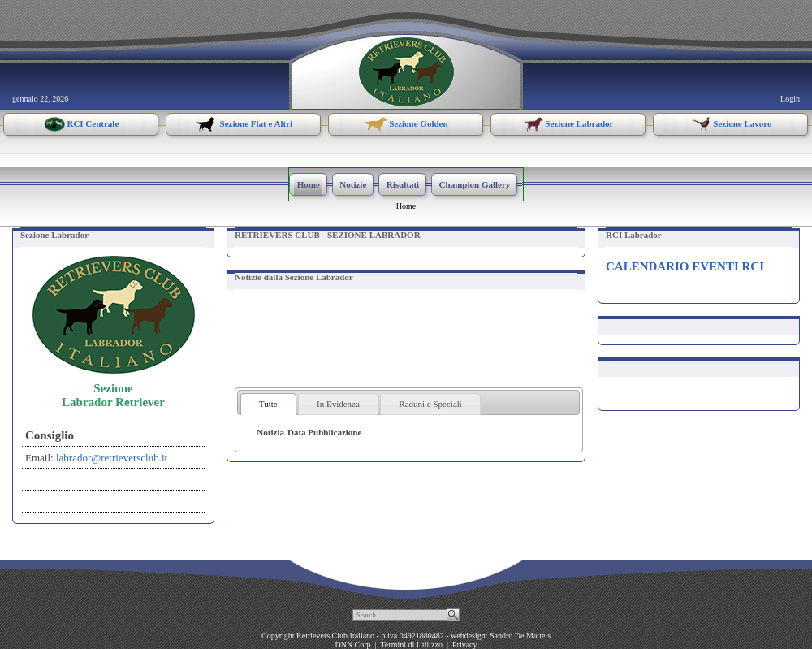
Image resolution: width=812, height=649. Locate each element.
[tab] (268, 404)
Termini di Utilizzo (411, 645)
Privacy (465, 645)
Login (790, 99)
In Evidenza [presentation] (338, 404)
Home (406, 206)
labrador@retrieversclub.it (112, 458)
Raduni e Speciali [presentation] (430, 404)
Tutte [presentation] (268, 404)
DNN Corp (352, 645)
